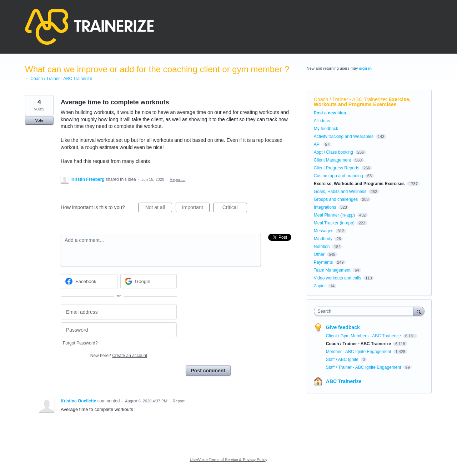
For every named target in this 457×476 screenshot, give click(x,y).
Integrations (325, 207)
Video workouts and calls (338, 278)
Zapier (320, 286)
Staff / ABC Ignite (343, 360)
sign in (365, 68)
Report (179, 401)
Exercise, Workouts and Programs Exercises (362, 102)
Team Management (332, 270)
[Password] (119, 330)
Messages (324, 231)
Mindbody (323, 239)
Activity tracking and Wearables (344, 137)
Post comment (208, 371)
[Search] (419, 311)
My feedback (326, 129)
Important (196, 208)
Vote (39, 120)
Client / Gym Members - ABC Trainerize (364, 336)
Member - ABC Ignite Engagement (359, 352)
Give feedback (343, 327)
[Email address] (119, 312)
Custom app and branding (338, 176)
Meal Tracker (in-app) (334, 223)
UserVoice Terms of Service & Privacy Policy (229, 460)
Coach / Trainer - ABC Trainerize (350, 99)
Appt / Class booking (333, 152)
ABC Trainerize (344, 381)
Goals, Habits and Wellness (340, 192)
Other (319, 254)
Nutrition (322, 247)
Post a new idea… (332, 113)
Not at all (159, 208)
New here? (119, 356)
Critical (235, 208)
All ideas (322, 121)
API (317, 144)
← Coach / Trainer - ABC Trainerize (59, 79)
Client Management (332, 160)
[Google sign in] (149, 281)
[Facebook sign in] (89, 281)
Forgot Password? (80, 343)
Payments (323, 262)
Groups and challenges (336, 199)
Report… (177, 179)
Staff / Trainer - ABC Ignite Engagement (364, 367)
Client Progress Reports (337, 168)
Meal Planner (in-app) (334, 215)
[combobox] (365, 311)
